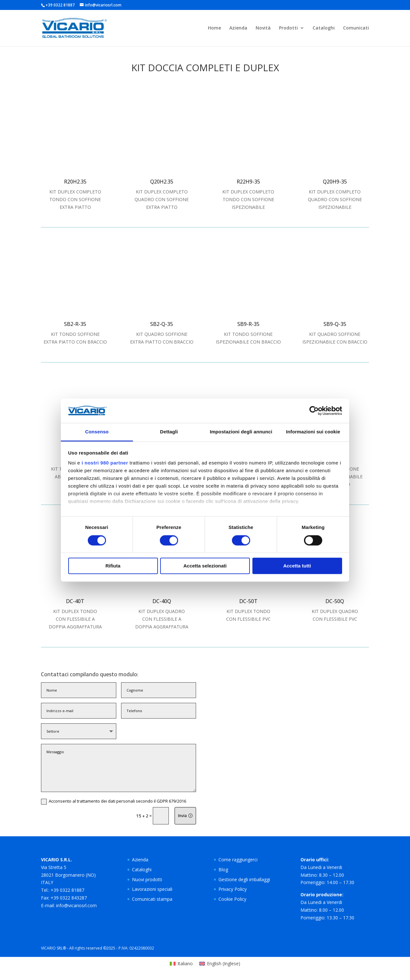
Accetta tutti (297, 566)
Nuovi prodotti (147, 879)
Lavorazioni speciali (152, 889)
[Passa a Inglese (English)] (220, 964)
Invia (182, 815)
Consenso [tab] (97, 432)
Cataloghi (324, 28)
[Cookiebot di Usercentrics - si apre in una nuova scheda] (314, 411)
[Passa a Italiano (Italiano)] (181, 964)
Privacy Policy (233, 889)
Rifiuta (113, 566)
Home (214, 28)
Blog (223, 869)
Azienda (238, 28)
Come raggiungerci (238, 860)
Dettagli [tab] (169, 432)
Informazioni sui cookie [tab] (313, 432)
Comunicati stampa (152, 899)
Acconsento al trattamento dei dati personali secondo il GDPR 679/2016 (114, 801)
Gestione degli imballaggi (244, 879)
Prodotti (288, 28)
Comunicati (356, 28)
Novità (263, 28)
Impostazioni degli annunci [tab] (241, 432)
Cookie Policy (232, 899)
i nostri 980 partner (105, 463)
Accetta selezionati (205, 566)
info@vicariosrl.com (76, 905)
